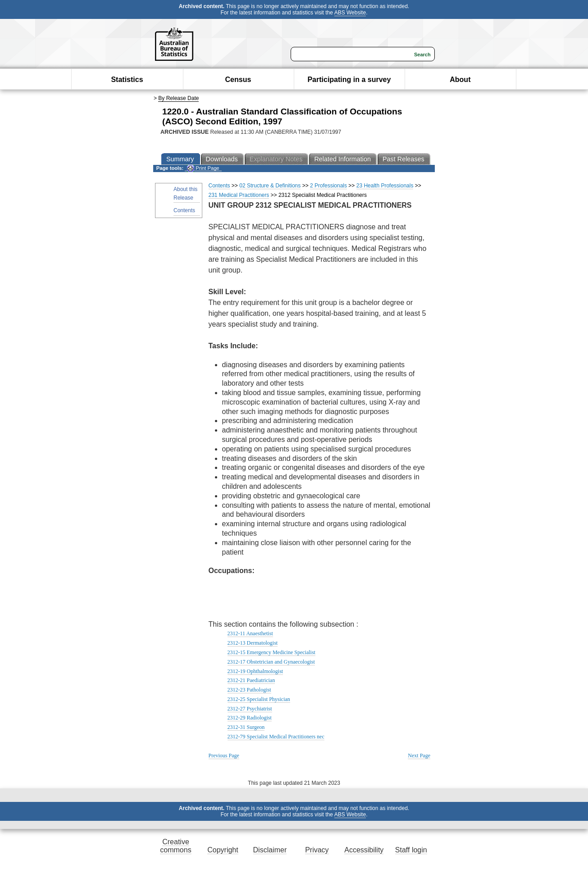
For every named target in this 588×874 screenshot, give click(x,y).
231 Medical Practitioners (239, 195)
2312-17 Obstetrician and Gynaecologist (271, 662)
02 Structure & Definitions (270, 186)
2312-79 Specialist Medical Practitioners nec (276, 737)
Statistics (127, 80)
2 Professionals (328, 186)
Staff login (411, 850)
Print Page (203, 168)
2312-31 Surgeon (246, 727)
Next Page (419, 756)
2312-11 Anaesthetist (250, 633)
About (460, 80)
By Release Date (178, 98)
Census (238, 80)
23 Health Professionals (385, 186)
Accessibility (364, 850)
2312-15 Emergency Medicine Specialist (271, 652)
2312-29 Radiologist (250, 718)
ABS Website (350, 13)
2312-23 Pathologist (249, 690)
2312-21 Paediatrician (251, 680)
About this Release (185, 193)
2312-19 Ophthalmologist (255, 671)
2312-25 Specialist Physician (259, 699)
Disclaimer (270, 850)
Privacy (317, 850)
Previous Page (224, 756)
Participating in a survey (349, 80)
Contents (184, 210)
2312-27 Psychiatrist (250, 709)
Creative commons (175, 846)
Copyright (223, 850)
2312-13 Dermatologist (253, 643)
